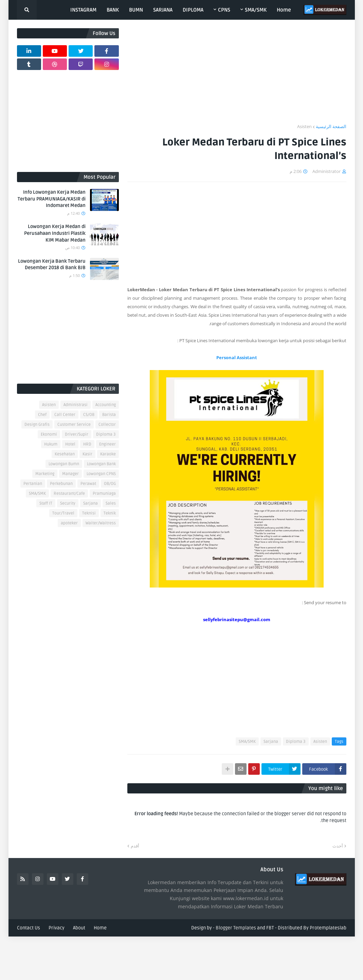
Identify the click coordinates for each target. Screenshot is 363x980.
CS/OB (89, 415)
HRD (87, 444)
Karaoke (108, 454)
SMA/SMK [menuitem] (256, 10)
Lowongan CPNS (101, 474)
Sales (111, 503)
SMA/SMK (247, 742)
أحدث (338, 846)
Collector (107, 425)
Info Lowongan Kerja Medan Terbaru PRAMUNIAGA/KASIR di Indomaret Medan (52, 199)
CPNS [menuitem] (224, 10)
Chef (42, 415)
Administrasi (76, 405)
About (79, 928)
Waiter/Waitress (101, 523)
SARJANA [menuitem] (163, 10)
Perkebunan (61, 484)
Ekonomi (49, 434)
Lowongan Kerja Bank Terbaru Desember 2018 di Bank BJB (52, 265)
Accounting (106, 405)
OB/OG (110, 484)
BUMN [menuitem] (136, 10)
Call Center (65, 415)
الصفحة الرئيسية (331, 126)
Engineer (107, 444)
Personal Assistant (237, 357)
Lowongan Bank (101, 464)
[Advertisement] (237, 76)
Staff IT (46, 503)
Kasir (87, 454)
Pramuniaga (104, 494)
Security (68, 503)
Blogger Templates (236, 928)
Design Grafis (37, 425)
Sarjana (271, 742)
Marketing (45, 474)
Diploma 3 (296, 742)
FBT (270, 928)
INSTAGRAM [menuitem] (83, 10)
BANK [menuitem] (113, 10)
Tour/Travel (63, 513)
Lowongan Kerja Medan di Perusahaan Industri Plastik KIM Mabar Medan (55, 233)
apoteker (69, 523)
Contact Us (29, 928)
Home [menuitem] (284, 10)
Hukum (51, 444)
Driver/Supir (77, 434)
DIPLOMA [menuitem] (193, 10)
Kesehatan (65, 454)
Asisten (304, 126)
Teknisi (89, 513)
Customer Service (74, 425)
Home (100, 928)
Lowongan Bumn (64, 464)
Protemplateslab (328, 928)
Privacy (57, 928)
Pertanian (33, 484)
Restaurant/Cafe (69, 494)
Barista (109, 415)
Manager (70, 474)
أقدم (135, 846)
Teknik (110, 513)
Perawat (88, 484)
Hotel (70, 444)
